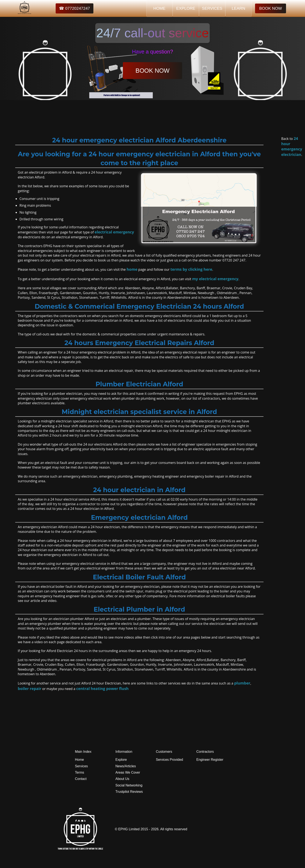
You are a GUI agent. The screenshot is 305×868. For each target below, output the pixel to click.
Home (80, 760)
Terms (80, 772)
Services (81, 766)
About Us (122, 779)
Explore (121, 760)
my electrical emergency (215, 279)
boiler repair (30, 689)
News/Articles (126, 766)
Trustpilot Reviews (129, 792)
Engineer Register (210, 760)
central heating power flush (103, 689)
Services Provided (170, 760)
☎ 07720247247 (75, 8)
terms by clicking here (191, 269)
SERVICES (212, 8)
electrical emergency (114, 232)
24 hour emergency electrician (292, 146)
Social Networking (129, 785)
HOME (160, 8)
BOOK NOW (271, 8)
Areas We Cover (128, 772)
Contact (81, 779)
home (132, 269)
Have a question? (152, 52)
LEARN (238, 8)
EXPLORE (186, 8)
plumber (242, 683)
